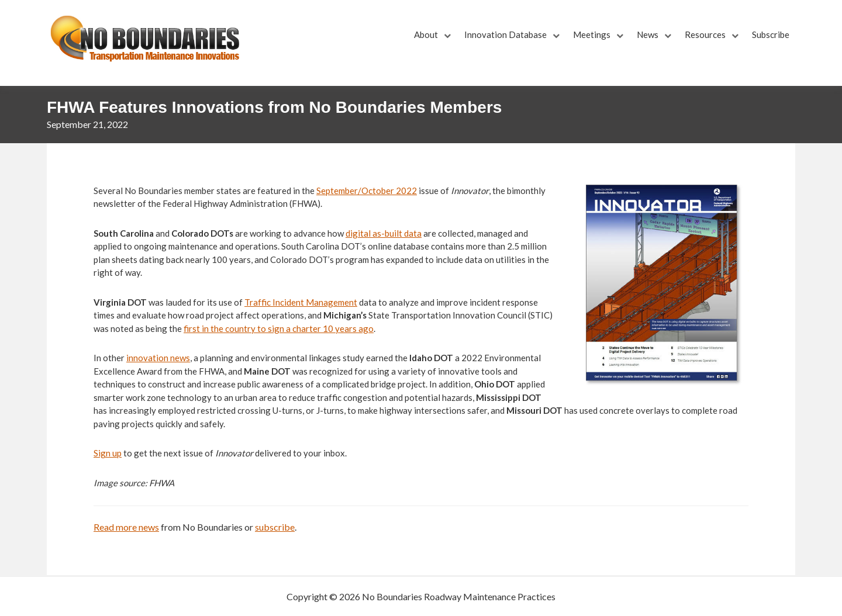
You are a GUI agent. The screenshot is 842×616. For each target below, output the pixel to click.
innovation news (158, 358)
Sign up (108, 453)
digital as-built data (384, 233)
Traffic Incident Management (301, 302)
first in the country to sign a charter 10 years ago (279, 328)
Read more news (126, 527)
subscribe (275, 527)
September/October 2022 (367, 191)
